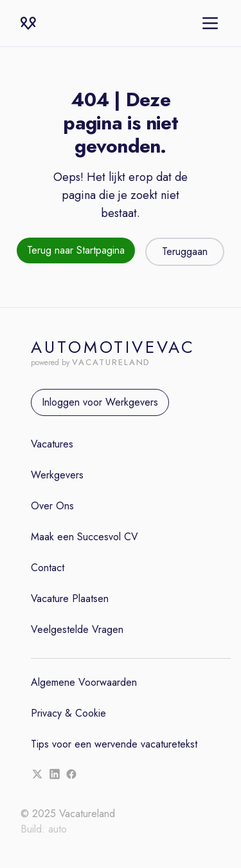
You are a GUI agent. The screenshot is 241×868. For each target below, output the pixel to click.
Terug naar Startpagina (76, 250)
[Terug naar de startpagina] (76, 252)
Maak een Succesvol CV (85, 537)
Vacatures (52, 444)
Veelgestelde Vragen (77, 629)
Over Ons (52, 506)
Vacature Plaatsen (70, 599)
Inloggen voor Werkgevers (100, 402)
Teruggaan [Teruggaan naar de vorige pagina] (185, 251)
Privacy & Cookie (68, 713)
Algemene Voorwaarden (84, 682)
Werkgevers (57, 475)
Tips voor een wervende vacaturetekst (114, 744)
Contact (48, 568)
